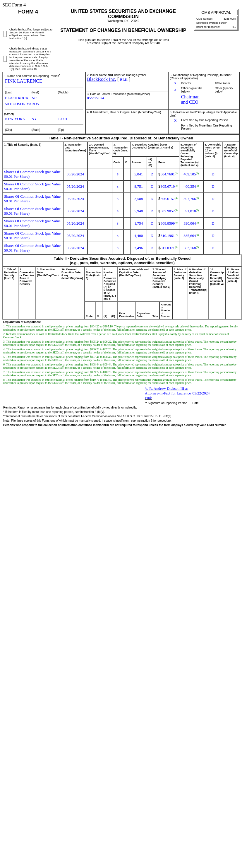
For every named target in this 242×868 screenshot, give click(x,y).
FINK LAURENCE (24, 81)
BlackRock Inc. (102, 79)
